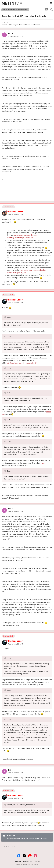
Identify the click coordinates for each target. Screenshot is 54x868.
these (43, 463)
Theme (18, 862)
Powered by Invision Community (27, 865)
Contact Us (27, 862)
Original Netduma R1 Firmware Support (26, 25)
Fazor (6, 23)
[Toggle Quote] (5, 317)
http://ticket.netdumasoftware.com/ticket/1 (22, 363)
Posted (16, 36)
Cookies (37, 862)
